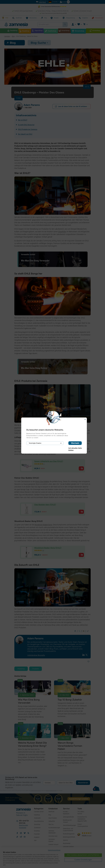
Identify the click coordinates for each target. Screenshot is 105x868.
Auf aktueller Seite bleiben (75, 448)
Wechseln (75, 443)
